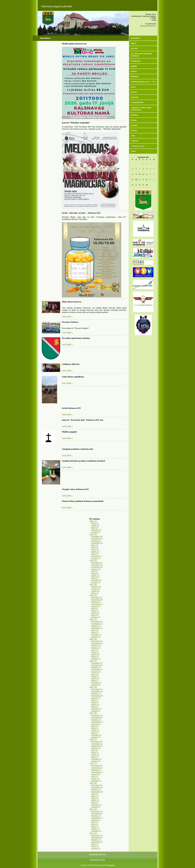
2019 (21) (93, 661)
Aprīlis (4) (95, 591)
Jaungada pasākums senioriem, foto (78, 449)
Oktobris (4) (96, 541)
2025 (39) (93, 534)
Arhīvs (133, 151)
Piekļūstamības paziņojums (97, 854)
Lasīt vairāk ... (67, 316)
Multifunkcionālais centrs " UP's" (144, 82)
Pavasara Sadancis (70, 322)
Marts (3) (95, 528)
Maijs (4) (95, 676)
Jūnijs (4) (95, 547)
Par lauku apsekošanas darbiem (76, 338)
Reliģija (134, 120)
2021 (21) (93, 619)
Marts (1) (95, 593)
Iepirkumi (135, 97)
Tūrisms (134, 92)
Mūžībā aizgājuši (69, 432)
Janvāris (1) (96, 637)
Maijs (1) (95, 611)
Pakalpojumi (136, 61)
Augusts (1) (96, 569)
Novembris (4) (97, 600)
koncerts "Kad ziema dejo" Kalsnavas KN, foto (83, 420)
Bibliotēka (135, 76)
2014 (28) (93, 783)
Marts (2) (95, 578)
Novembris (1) (97, 691)
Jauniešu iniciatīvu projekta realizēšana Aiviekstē (83, 461)
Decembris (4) (97, 536)
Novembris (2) (97, 665)
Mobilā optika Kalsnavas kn (74, 44)
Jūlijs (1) (95, 571)
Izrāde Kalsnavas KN (71, 408)
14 (140, 174)
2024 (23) (93, 560)
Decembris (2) (97, 563)
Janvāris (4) (96, 582)
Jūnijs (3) (95, 630)
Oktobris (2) (96, 790)
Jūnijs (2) (95, 726)
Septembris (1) (97, 567)
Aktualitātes (135, 38)
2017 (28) (93, 713)
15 (143, 174)
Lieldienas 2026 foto (71, 364)
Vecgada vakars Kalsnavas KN (75, 489)
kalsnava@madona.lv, (148, 26)
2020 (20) (93, 639)
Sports (133, 87)
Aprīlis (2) (95, 525)
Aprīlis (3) (95, 552)
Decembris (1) (97, 597)
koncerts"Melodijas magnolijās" (76, 123)
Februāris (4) (96, 580)
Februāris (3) (96, 709)
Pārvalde (134, 48)
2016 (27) (93, 739)
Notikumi (134, 141)
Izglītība (134, 66)
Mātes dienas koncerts (72, 302)
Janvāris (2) (96, 848)
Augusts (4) (96, 748)
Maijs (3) (95, 523)
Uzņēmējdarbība (137, 102)
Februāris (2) (96, 683)
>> (154, 157)
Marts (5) (95, 615)
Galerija (134, 130)
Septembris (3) (97, 746)
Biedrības (134, 115)
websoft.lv (112, 865)
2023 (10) (93, 584)
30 (147, 185)
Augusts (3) (96, 606)
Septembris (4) (97, 696)
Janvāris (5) (96, 617)
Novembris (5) (97, 539)
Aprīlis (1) (95, 678)
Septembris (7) (97, 628)
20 (136, 179)
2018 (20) (93, 687)
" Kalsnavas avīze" (138, 146)
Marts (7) (95, 554)
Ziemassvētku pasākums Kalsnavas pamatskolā (83, 501)
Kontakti (134, 125)
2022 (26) (93, 595)
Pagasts (134, 43)
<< (132, 157)
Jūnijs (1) (95, 573)
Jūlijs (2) (95, 608)
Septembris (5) (97, 722)
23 (147, 179)
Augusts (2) (96, 648)
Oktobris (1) (96, 602)
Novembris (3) (97, 717)
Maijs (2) (95, 652)
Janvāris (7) (96, 807)
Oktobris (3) (96, 770)
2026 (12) (93, 521)
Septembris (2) (97, 543)
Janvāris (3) (96, 532)
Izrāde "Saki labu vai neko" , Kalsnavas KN (81, 213)
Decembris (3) (97, 766)
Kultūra (134, 71)
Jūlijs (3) (95, 545)
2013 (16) (93, 809)
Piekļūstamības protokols (97, 860)
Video (133, 136)
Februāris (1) (96, 530)
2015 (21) (93, 763)
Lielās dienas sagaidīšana (73, 377)
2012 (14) (93, 833)
